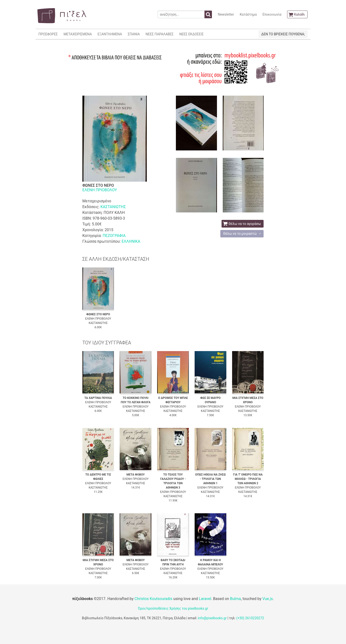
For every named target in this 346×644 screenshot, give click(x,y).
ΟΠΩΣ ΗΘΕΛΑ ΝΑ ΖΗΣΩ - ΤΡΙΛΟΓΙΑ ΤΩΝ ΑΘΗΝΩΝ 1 (210, 479)
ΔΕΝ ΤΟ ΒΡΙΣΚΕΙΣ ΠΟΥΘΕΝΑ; (283, 34)
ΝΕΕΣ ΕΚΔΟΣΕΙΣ (191, 34)
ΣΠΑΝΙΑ (134, 34)
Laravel (205, 599)
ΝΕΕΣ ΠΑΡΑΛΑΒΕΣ (160, 34)
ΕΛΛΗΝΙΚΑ (131, 241)
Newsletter (226, 14)
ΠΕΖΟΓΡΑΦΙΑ (114, 236)
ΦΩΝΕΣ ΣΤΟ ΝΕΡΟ (98, 314)
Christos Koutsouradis (153, 599)
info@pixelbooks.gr (212, 618)
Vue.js (268, 599)
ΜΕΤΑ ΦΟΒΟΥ (136, 475)
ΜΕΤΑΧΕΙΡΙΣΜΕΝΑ (78, 34)
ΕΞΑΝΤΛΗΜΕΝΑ (110, 34)
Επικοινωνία (272, 14)
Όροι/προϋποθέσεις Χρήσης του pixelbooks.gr (173, 608)
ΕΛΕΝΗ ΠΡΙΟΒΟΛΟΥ (100, 190)
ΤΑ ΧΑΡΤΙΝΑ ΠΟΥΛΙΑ (98, 398)
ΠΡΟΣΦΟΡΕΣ (48, 34)
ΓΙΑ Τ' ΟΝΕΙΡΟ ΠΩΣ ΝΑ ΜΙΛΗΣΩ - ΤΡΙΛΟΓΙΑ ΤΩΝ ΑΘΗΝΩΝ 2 (248, 479)
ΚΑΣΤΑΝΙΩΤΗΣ (113, 207)
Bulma (235, 599)
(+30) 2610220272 (250, 618)
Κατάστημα (248, 14)
